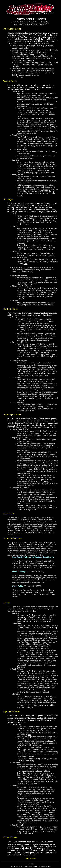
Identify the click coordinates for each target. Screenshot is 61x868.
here (52, 172)
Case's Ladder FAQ (26, 761)
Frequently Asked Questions (38, 25)
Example (30, 60)
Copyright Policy (31, 864)
